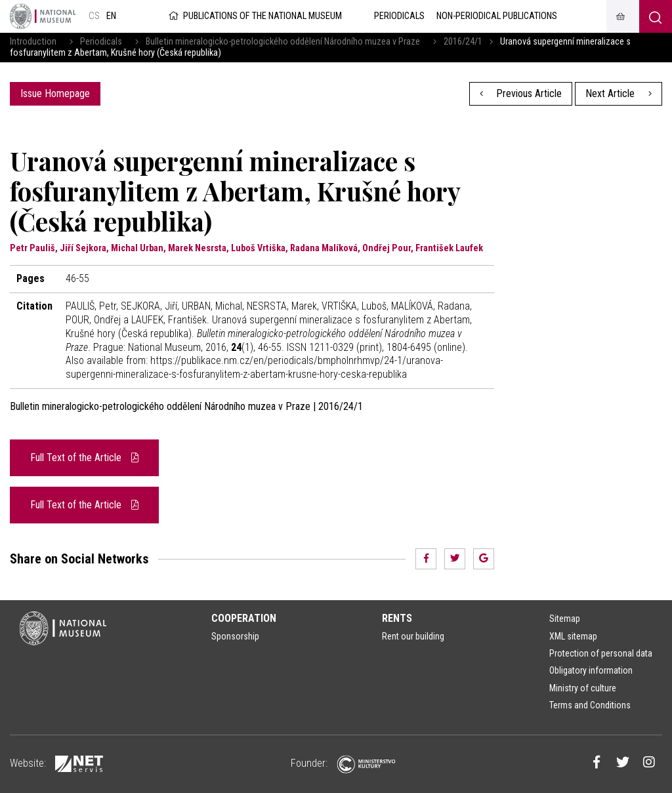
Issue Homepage (55, 93)
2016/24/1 (463, 42)
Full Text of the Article (84, 457)
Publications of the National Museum (254, 16)
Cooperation (244, 618)
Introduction (33, 42)
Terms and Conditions (590, 705)
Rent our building (413, 636)
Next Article (619, 93)
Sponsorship (235, 636)
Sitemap (565, 619)
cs (94, 16)
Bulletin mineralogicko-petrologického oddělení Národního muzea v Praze (283, 42)
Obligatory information (591, 670)
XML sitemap (573, 636)
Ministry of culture (583, 688)
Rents (397, 618)
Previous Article (521, 93)
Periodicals (101, 42)
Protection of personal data (601, 653)
